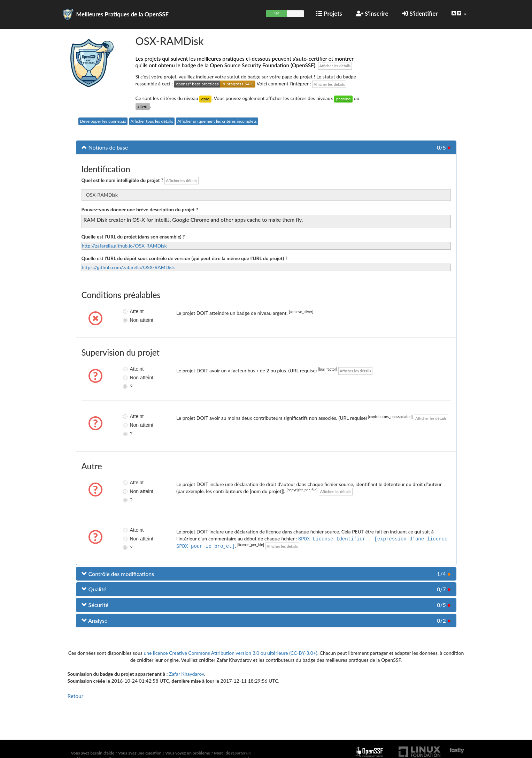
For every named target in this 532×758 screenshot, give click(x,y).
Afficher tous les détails (152, 121)
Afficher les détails (335, 66)
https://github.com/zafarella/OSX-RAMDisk (129, 267)
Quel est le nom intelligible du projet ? (122, 180)
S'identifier (420, 13)
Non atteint (126, 320)
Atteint (126, 311)
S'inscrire (372, 13)
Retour (76, 696)
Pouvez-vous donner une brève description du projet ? (140, 209)
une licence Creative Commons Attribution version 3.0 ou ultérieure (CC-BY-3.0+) (230, 653)
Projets (329, 13)
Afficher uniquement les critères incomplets (217, 121)
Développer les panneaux (103, 121)
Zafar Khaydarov (187, 674)
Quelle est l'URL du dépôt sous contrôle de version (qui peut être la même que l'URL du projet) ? (184, 258)
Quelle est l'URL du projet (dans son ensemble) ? (133, 237)
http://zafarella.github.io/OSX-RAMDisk (124, 246)
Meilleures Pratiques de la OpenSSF (123, 14)
